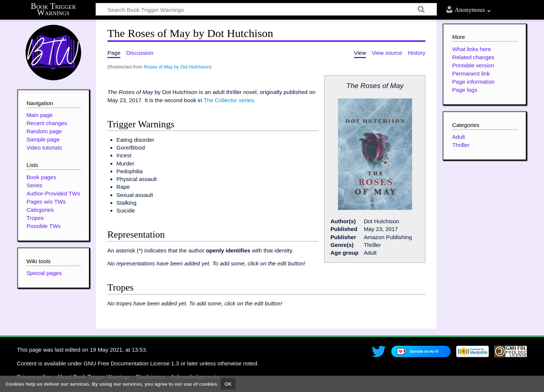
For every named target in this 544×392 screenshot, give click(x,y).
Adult (459, 137)
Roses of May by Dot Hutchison (177, 67)
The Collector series (229, 100)
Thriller (461, 145)
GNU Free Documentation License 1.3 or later (141, 363)
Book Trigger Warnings (53, 9)
